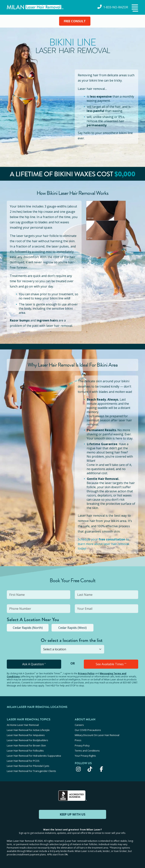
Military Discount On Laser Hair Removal (97, 735)
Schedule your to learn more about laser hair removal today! (103, 544)
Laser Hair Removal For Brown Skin (26, 745)
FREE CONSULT (75, 21)
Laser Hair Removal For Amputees (26, 735)
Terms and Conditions (87, 750)
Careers (79, 725)
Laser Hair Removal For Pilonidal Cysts (28, 766)
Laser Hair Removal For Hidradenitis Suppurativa (34, 755)
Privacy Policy (86, 673)
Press (78, 740)
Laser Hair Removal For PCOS (23, 761)
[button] (134, 8)
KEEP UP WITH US (72, 814)
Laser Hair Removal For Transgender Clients (31, 771)
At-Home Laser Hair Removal (23, 725)
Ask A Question (34, 664)
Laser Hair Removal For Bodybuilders (27, 740)
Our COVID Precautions (88, 730)
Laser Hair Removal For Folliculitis (25, 750)
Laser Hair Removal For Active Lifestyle (28, 730)
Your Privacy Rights (85, 755)
